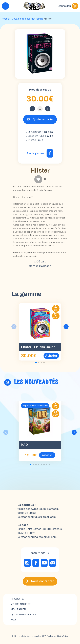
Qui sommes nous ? (24, 615)
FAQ (13, 620)
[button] (66, 327)
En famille (38, 19)
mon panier (18, 609)
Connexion (64, 6)
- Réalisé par (57, 636)
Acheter (47, 455)
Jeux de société (21, 19)
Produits (17, 599)
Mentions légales (34, 636)
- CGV (43, 636)
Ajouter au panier (43, 119)
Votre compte (21, 604)
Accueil (6, 19)
